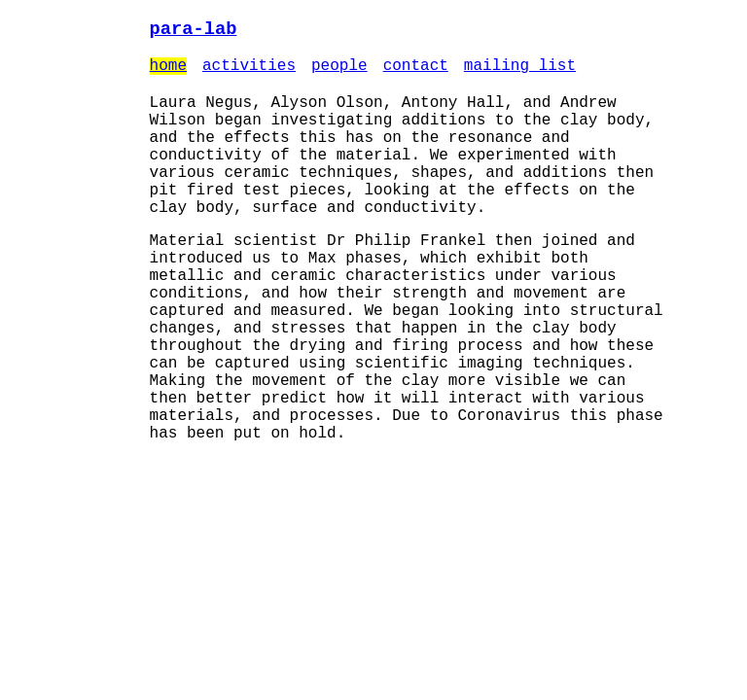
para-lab (194, 31)
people (339, 71)
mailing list (520, 71)
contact (416, 71)
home (168, 71)
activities (249, 71)
